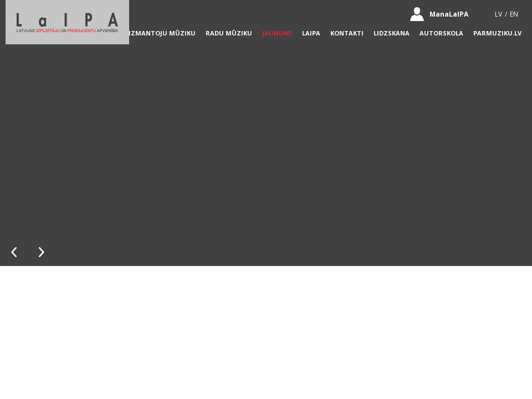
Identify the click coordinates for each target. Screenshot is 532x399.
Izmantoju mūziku (162, 33)
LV (498, 14)
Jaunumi (277, 33)
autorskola (441, 33)
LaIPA (311, 33)
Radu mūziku (229, 33)
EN (514, 14)
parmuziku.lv (497, 33)
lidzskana (392, 33)
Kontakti (347, 33)
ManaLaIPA (449, 14)
